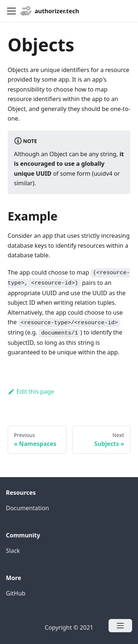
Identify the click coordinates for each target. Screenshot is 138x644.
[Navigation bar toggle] (11, 11)
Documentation (27, 508)
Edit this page (31, 391)
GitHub (16, 593)
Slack (13, 551)
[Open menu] (120, 626)
